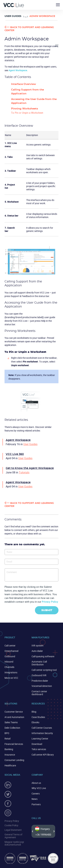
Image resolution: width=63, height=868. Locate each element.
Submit (47, 610)
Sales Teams (11, 722)
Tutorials (24, 472)
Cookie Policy (11, 825)
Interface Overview (24, 84)
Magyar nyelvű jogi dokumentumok (14, 843)
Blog (34, 712)
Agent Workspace (18, 70)
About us (36, 783)
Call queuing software (43, 656)
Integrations (11, 672)
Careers (36, 793)
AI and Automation (14, 717)
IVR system (37, 646)
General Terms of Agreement (13, 836)
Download (37, 744)
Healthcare (10, 765)
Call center (10, 646)
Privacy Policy (50, 602)
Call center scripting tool (44, 670)
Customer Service (14, 712)
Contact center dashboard (39, 693)
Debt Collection (12, 728)
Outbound (10, 656)
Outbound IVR (39, 675)
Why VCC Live (39, 788)
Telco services (39, 749)
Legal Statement (13, 830)
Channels (9, 667)
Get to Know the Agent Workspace (30, 468)
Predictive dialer (40, 681)
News (35, 799)
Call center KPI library (43, 755)
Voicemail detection (42, 686)
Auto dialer (37, 651)
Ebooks (35, 722)
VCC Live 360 (15, 454)
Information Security (42, 733)
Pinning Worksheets (25, 109)
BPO (7, 733)
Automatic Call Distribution (39, 663)
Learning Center (40, 739)
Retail (7, 739)
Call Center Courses (42, 728)
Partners (36, 804)
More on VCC (11, 678)
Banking (9, 749)
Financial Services (14, 744)
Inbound (9, 662)
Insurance (10, 755)
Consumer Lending (14, 760)
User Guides (13, 16)
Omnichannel (11, 651)
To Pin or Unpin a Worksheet (27, 113)
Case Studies (38, 717)
